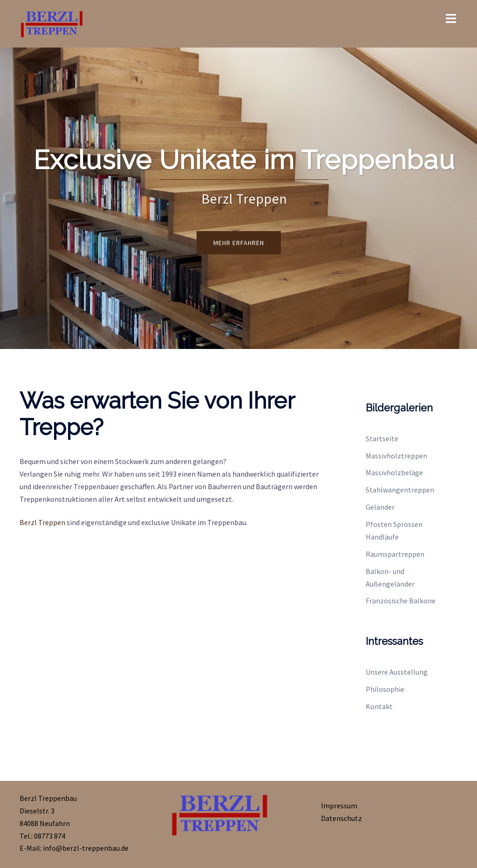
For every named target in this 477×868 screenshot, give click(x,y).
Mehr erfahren (239, 243)
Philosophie (385, 689)
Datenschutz (341, 818)
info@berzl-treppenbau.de (86, 848)
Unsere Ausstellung (397, 672)
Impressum (339, 806)
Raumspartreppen (395, 554)
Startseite (382, 438)
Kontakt (379, 706)
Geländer (380, 507)
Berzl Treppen (42, 522)
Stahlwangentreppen (400, 490)
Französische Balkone (401, 601)
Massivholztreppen (396, 456)
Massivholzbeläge (394, 472)
